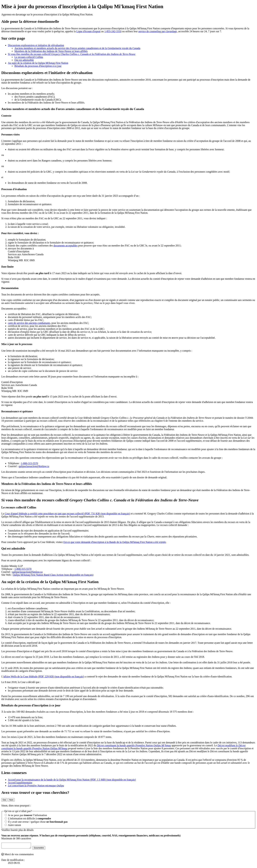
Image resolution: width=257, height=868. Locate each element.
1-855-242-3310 (113, 31)
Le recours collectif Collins (29, 57)
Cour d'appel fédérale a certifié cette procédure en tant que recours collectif (67, 514)
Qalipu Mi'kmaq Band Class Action (53, 575)
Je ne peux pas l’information (26, 815)
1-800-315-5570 (30, 463)
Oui (4, 800)
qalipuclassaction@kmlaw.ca (34, 466)
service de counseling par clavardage (158, 31)
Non (11, 800)
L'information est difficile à (28, 818)
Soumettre (42, 849)
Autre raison (13, 825)
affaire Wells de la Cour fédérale (44, 677)
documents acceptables (65, 246)
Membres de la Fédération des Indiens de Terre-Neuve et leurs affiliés (51, 51)
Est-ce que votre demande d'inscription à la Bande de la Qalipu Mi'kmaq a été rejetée (115, 542)
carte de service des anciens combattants (29, 323)
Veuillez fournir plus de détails (17, 830)
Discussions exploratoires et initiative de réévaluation (36, 45)
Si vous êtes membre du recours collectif (72, 54)
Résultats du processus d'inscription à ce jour (38, 66)
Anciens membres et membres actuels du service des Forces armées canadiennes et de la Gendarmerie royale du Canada (77, 48)
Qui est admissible (24, 60)
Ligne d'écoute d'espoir (89, 31)
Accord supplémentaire (20, 783)
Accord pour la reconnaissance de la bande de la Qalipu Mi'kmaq (72, 780)
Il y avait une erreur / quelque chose (36, 822)
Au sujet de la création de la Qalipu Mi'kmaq (38, 63)
